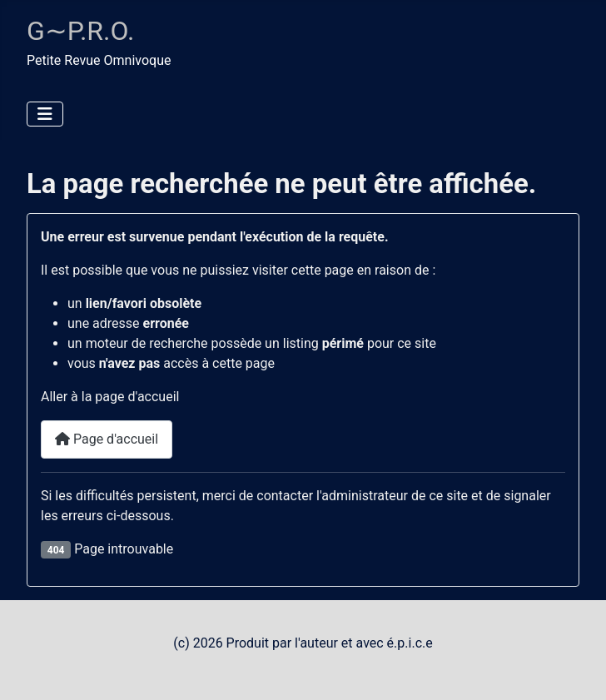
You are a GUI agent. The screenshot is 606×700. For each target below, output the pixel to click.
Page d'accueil (107, 439)
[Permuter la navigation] (45, 114)
